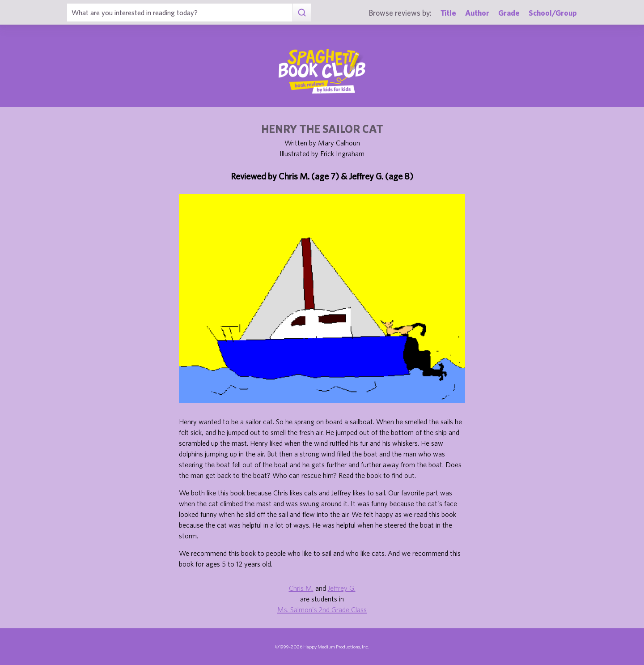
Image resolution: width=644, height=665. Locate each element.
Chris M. (301, 588)
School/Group (553, 13)
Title (448, 13)
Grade (509, 13)
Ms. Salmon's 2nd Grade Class (322, 610)
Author (477, 13)
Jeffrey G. (342, 588)
